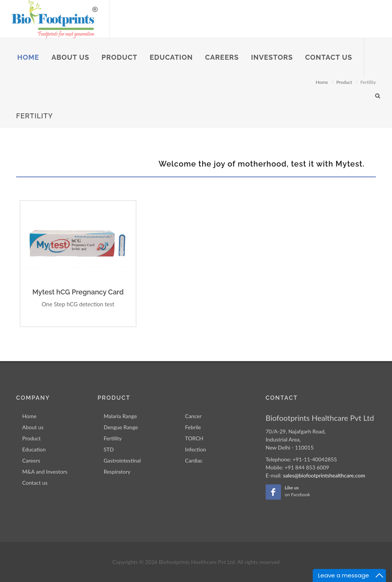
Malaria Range (120, 416)
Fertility (113, 438)
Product (31, 438)
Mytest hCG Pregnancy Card (78, 292)
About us (33, 427)
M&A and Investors (45, 472)
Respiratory (117, 472)
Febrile (193, 427)
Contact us (35, 483)
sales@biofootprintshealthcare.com (324, 475)
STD (109, 449)
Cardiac (194, 460)
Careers (31, 460)
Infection (195, 449)
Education (34, 449)
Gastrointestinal (122, 460)
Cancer (193, 416)
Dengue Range (121, 427)
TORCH (194, 438)
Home (29, 416)
